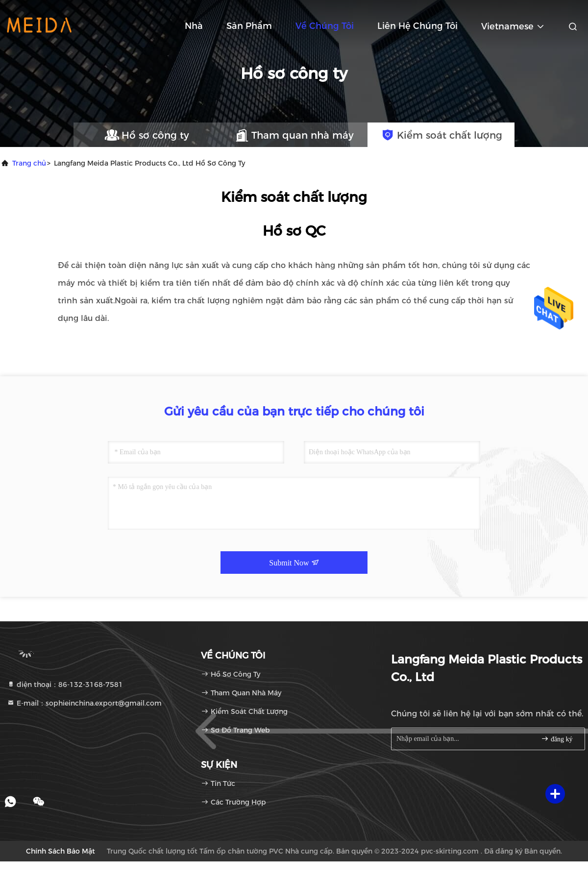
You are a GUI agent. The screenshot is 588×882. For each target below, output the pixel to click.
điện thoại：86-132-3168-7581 (65, 685)
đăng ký (557, 739)
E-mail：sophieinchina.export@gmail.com (84, 703)
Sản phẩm (249, 26)
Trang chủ (29, 163)
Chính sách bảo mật (61, 851)
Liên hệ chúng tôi (417, 26)
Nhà (194, 26)
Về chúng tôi (325, 26)
